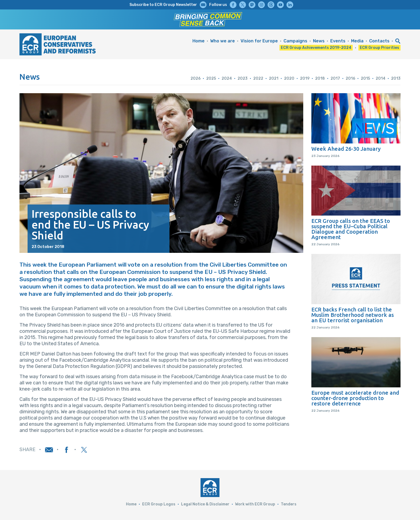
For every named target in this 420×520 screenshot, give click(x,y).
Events (338, 41)
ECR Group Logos (159, 504)
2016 (350, 78)
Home (199, 41)
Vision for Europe (259, 41)
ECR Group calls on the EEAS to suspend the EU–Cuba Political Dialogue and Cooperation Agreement (351, 229)
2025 (211, 78)
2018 (320, 78)
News (319, 41)
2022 (258, 78)
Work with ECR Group (255, 504)
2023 (243, 78)
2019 (305, 78)
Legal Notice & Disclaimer (205, 504)
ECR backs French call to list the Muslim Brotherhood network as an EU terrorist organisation (353, 315)
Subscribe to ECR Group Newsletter (163, 5)
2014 (381, 78)
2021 (274, 78)
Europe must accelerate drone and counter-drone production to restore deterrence (355, 398)
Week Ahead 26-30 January (346, 149)
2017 (335, 78)
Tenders (289, 504)
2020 (289, 78)
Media (357, 41)
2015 (365, 78)
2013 (396, 78)
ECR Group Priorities (379, 48)
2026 (196, 78)
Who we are (223, 41)
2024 (227, 78)
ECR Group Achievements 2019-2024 (316, 48)
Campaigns (295, 41)
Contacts (379, 41)
